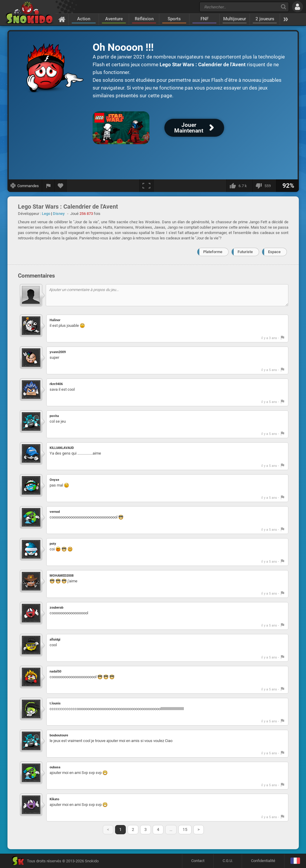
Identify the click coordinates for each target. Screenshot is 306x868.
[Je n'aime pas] (264, 186)
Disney (59, 214)
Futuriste (245, 252)
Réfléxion (144, 19)
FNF (205, 19)
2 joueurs (265, 19)
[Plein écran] (146, 186)
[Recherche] (283, 7)
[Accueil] (62, 19)
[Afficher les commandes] (25, 186)
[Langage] (295, 861)
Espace (274, 252)
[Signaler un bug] (48, 186)
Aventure (114, 19)
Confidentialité (263, 861)
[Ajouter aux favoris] (61, 186)
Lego (46, 214)
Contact (198, 861)
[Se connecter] (297, 7)
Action (84, 19)
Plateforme (213, 252)
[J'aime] (239, 186)
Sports (174, 19)
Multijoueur (235, 19)
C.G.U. (228, 861)
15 (185, 829)
